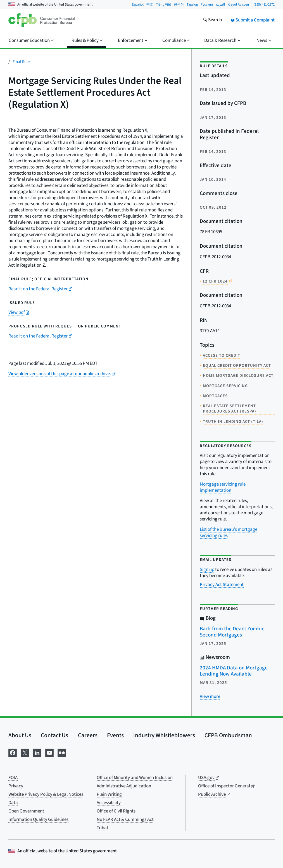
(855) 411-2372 (264, 4)
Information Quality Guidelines (38, 819)
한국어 (179, 4)
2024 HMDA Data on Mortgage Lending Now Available (234, 671)
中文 (150, 4)
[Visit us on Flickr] (62, 752)
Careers (88, 735)
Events (115, 735)
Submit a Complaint (253, 20)
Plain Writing (109, 794)
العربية (220, 4)
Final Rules (22, 62)
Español (138, 4)
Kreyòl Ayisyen (238, 4)
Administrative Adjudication (124, 786)
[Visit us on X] (25, 752)
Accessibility (109, 803)
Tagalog (192, 4)
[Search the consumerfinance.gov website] (212, 20)
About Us (20, 735)
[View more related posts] (210, 696)
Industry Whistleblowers (164, 735)
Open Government (26, 811)
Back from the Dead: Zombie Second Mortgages (232, 632)
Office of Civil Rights (116, 811)
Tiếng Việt (163, 4)
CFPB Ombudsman (228, 735)
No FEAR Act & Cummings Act (125, 819)
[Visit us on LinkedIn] (37, 752)
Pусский (207, 4)
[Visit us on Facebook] (13, 752)
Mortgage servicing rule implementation (223, 487)
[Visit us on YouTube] (49, 752)
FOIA (13, 778)
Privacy (16, 786)
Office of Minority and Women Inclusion (135, 778)
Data (13, 803)
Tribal (102, 828)
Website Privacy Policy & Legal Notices (46, 794)
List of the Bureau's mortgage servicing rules (229, 532)
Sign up (207, 570)
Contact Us (54, 735)
